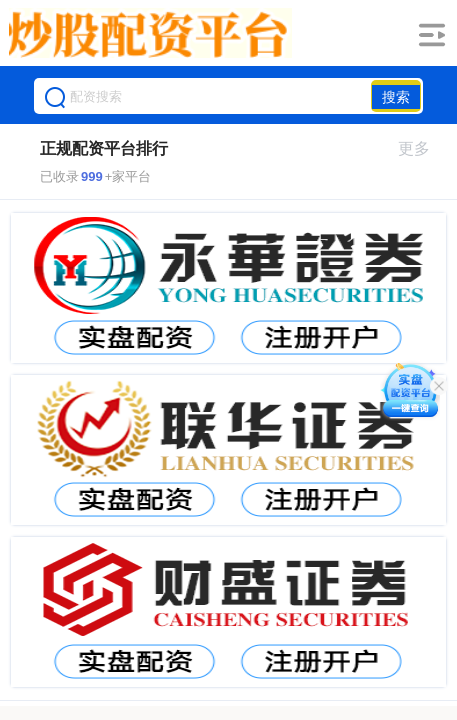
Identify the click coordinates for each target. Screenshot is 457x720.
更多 (422, 148)
